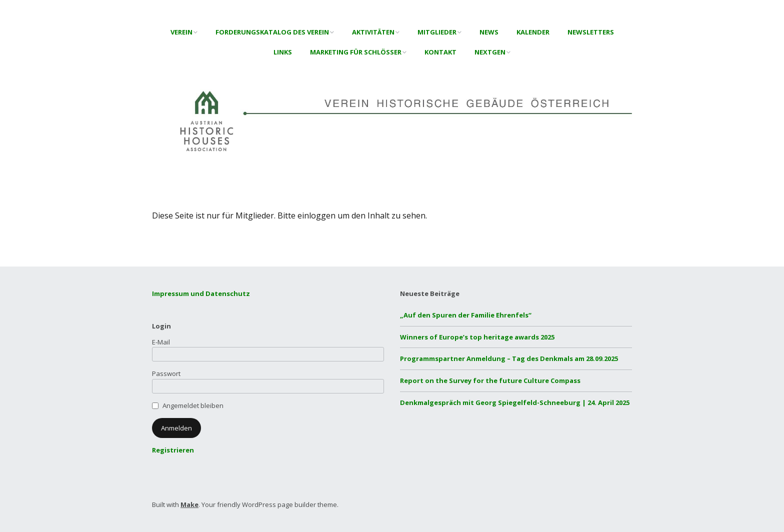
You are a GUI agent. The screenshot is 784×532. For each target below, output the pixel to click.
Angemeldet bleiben (193, 405)
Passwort (166, 373)
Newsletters (591, 32)
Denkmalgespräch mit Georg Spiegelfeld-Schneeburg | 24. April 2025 (515, 402)
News (489, 32)
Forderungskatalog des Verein (272, 32)
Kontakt (440, 52)
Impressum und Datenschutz (201, 293)
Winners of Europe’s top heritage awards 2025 (477, 337)
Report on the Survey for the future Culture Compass (490, 380)
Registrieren (173, 450)
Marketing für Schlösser (356, 52)
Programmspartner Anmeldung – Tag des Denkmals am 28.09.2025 (509, 358)
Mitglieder (437, 32)
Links (283, 52)
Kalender (533, 32)
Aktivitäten (373, 32)
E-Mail (161, 342)
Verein (181, 32)
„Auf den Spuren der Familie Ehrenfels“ (466, 315)
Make (189, 504)
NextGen (490, 52)
